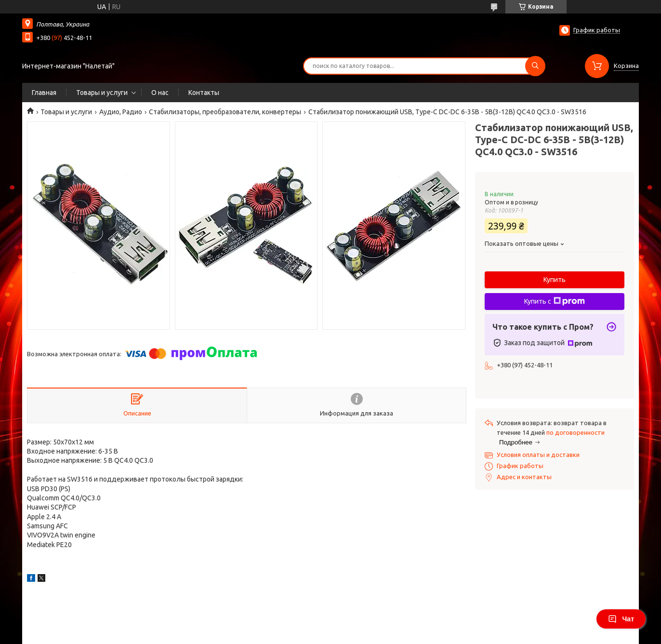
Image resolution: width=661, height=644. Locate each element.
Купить (555, 280)
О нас (160, 93)
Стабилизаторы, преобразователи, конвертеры (225, 112)
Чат (621, 619)
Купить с (555, 301)
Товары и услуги (102, 93)
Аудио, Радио (121, 112)
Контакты (204, 93)
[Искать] (535, 66)
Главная (44, 93)
